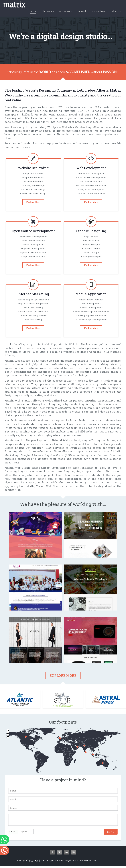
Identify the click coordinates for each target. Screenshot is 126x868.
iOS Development (91, 304)
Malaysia (41, 114)
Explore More (33, 202)
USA (81, 111)
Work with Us (98, 11)
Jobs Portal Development (91, 193)
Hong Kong (113, 114)
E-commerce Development (91, 178)
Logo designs (91, 237)
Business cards (91, 241)
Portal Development (91, 181)
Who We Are (48, 11)
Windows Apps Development (91, 320)
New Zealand (112, 111)
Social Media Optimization (33, 312)
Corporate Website (33, 174)
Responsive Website (33, 178)
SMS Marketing (33, 320)
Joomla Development (33, 241)
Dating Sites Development (91, 189)
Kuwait (62, 114)
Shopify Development (33, 256)
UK (88, 111)
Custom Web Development (91, 174)
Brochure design (91, 249)
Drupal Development (33, 245)
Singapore (11, 114)
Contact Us (86, 862)
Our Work (82, 11)
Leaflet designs (91, 253)
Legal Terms (72, 862)
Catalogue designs (91, 256)
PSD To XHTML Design (33, 189)
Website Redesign (33, 181)
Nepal (73, 114)
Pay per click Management (33, 304)
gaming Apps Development (91, 316)
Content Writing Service (33, 316)
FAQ (96, 862)
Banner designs (91, 245)
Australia (70, 111)
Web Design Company (52, 862)
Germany (11, 118)
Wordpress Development (33, 237)
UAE (52, 114)
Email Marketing (33, 308)
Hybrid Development (91, 308)
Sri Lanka (86, 114)
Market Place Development (91, 185)
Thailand (26, 114)
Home (33, 12)
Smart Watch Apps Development (91, 312)
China (99, 114)
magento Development (33, 249)
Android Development (91, 300)
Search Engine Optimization (33, 300)
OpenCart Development (33, 253)
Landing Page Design (33, 185)
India (15, 111)
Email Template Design (33, 193)
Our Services (65, 11)
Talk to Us (115, 11)
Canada (96, 111)
